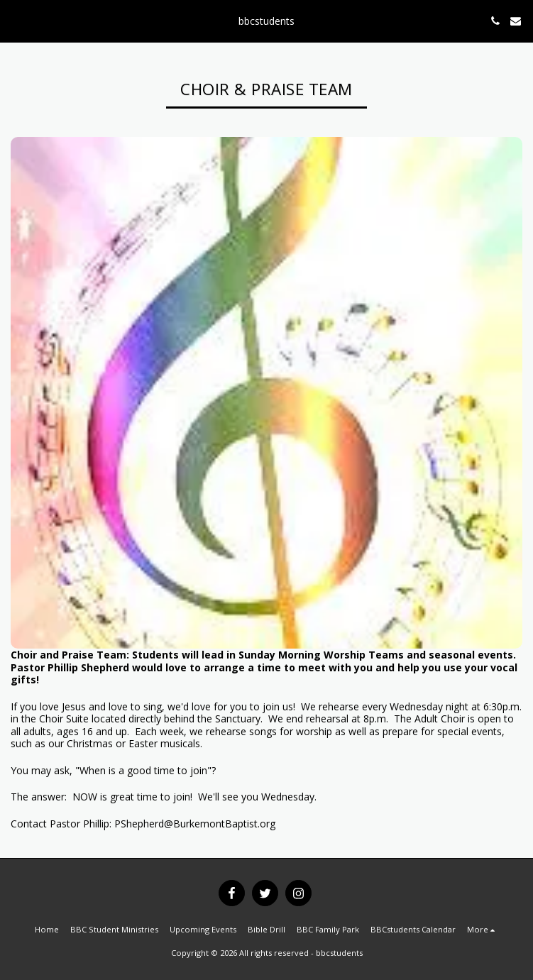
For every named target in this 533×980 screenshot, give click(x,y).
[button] (16, 20)
